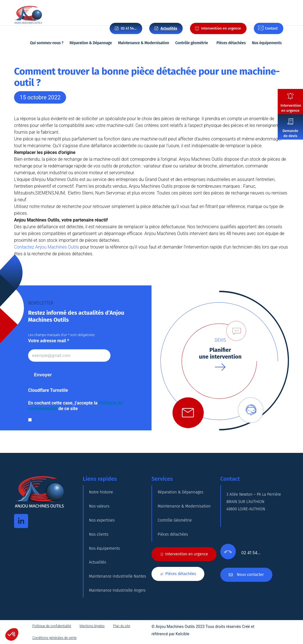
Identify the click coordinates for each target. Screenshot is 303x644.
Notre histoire (101, 492)
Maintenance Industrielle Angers (117, 591)
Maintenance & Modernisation (144, 43)
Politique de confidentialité (52, 626)
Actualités (98, 563)
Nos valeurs (99, 506)
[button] (12, 634)
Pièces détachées (231, 43)
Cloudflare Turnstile (48, 390)
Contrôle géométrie (191, 43)
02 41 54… (129, 28)
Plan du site (122, 626)
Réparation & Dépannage (91, 43)
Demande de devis (290, 133)
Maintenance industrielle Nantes (118, 577)
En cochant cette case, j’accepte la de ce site (75, 406)
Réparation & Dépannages (180, 492)
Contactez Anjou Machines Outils (47, 247)
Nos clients (99, 534)
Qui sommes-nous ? (47, 43)
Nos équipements (267, 43)
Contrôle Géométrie (175, 520)
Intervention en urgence (291, 108)
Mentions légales (92, 626)
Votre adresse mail (49, 341)
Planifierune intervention (220, 353)
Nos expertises (102, 520)
